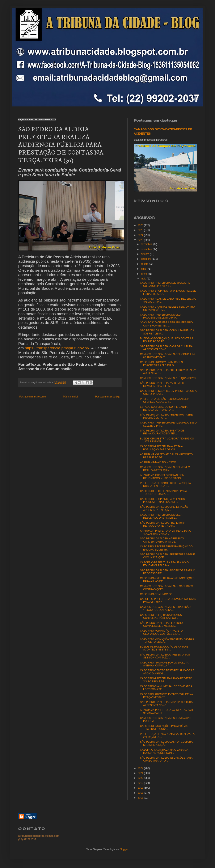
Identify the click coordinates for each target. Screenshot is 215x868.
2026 (141, 225)
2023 (141, 240)
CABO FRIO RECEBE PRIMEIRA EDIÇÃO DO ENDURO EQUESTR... (166, 548)
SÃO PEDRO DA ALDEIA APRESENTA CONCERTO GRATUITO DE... (162, 540)
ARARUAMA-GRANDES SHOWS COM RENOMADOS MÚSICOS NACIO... (162, 477)
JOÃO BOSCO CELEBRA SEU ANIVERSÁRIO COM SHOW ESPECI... (166, 324)
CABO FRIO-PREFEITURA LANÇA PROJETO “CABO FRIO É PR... (166, 680)
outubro (145, 254)
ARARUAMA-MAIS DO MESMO (158, 462)
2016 (141, 798)
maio (144, 279)
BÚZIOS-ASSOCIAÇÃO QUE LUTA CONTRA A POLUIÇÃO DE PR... (167, 340)
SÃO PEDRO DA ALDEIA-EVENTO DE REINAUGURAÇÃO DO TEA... (162, 432)
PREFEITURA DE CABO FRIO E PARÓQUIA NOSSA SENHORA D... (165, 485)
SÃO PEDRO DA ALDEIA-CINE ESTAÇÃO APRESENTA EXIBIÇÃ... (164, 508)
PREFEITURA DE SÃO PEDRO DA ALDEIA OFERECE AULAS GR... (165, 400)
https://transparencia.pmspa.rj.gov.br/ (57, 348)
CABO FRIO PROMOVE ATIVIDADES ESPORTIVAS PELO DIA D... (161, 364)
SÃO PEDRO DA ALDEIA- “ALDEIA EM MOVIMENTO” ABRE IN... (162, 384)
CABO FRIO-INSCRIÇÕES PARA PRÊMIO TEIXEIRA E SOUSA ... (164, 728)
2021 (141, 773)
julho (144, 269)
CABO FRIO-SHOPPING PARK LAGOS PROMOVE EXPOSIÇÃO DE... (162, 501)
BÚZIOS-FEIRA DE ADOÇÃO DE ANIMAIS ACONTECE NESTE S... (164, 648)
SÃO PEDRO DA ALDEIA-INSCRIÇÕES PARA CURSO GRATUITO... (166, 759)
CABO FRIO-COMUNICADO (156, 594)
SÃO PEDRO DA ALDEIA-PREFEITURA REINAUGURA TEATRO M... (163, 524)
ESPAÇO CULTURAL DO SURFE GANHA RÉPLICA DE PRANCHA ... (164, 408)
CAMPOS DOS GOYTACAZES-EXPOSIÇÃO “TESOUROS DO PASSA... (165, 608)
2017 (141, 793)
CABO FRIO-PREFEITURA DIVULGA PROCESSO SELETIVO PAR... (161, 316)
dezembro (147, 244)
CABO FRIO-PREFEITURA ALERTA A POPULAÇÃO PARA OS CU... (161, 448)
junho (144, 274)
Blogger (124, 849)
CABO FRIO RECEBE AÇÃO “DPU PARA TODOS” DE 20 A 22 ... (163, 493)
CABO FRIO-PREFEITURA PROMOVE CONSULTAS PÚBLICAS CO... (162, 616)
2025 (141, 230)
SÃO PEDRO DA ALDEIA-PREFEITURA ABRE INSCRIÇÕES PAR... (166, 416)
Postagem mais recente (33, 397)
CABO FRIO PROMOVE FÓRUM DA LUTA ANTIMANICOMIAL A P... (164, 664)
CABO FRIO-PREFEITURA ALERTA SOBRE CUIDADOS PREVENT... (165, 284)
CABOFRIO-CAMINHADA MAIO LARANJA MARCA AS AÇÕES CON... (164, 751)
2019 (141, 783)
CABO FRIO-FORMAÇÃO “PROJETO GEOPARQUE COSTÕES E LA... (161, 632)
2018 (141, 788)
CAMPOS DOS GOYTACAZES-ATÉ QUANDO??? (168, 378)
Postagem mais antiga (108, 397)
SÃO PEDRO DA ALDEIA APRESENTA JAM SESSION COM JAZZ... (165, 656)
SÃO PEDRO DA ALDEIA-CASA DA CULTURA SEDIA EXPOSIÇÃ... (166, 743)
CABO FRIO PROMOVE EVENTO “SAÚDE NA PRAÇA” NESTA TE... (166, 696)
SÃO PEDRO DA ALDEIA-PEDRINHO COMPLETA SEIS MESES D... (161, 624)
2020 (141, 778)
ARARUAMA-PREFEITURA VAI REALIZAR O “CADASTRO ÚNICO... (166, 532)
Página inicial (70, 397)
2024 (141, 235)
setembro (146, 259)
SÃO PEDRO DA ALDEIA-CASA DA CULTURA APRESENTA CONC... (166, 348)
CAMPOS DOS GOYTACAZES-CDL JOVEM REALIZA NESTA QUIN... (165, 469)
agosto (145, 264)
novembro (147, 249)
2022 (141, 768)
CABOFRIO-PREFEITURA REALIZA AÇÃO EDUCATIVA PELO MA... (164, 564)
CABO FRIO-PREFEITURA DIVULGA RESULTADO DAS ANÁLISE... (161, 516)
